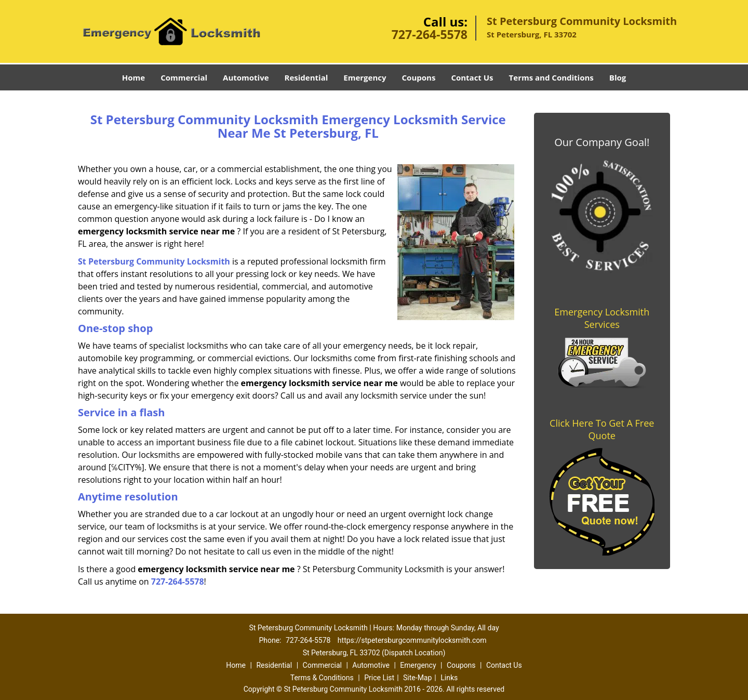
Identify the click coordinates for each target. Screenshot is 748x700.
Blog (618, 77)
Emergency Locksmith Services (602, 318)
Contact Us (472, 77)
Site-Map (417, 678)
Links (449, 678)
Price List (379, 678)
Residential (306, 77)
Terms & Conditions (322, 678)
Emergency (365, 77)
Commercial (184, 77)
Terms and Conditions (551, 77)
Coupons (419, 77)
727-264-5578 (430, 34)
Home (133, 77)
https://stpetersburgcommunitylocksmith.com (412, 640)
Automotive (246, 77)
